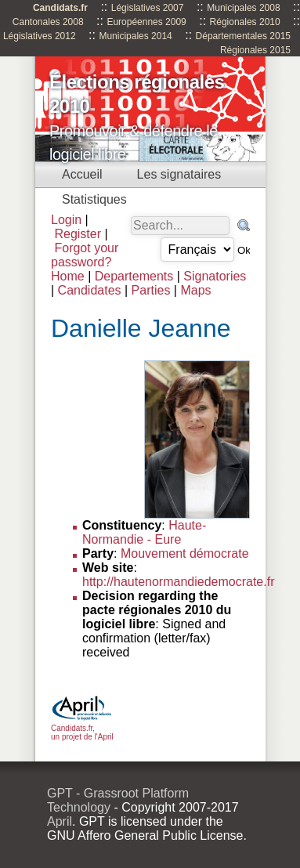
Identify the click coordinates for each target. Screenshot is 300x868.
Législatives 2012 (40, 36)
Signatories (215, 276)
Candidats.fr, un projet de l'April (82, 728)
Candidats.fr (60, 8)
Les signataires (179, 174)
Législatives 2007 (148, 8)
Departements (134, 276)
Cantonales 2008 (48, 22)
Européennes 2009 (146, 22)
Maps (195, 290)
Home (68, 276)
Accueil (82, 174)
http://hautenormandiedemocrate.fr (178, 582)
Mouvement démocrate (185, 553)
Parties (151, 290)
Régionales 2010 (245, 22)
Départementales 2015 (243, 36)
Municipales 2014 (135, 36)
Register (78, 234)
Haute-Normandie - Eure (144, 532)
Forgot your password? (85, 255)
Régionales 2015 (255, 50)
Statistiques (94, 199)
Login (66, 220)
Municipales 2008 (243, 8)
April (60, 821)
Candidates (90, 290)
